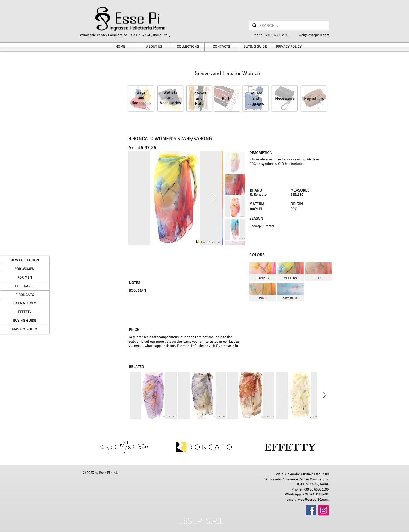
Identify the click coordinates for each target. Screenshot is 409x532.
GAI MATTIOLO (25, 303)
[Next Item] (214, 198)
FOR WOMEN (25, 269)
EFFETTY (25, 312)
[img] (263, 272)
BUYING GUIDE (25, 321)
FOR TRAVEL (25, 286)
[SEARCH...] (289, 26)
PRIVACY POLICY (25, 329)
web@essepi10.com (314, 35)
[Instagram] (324, 510)
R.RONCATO (25, 295)
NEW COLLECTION (25, 260)
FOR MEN (25, 277)
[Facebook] (311, 510)
